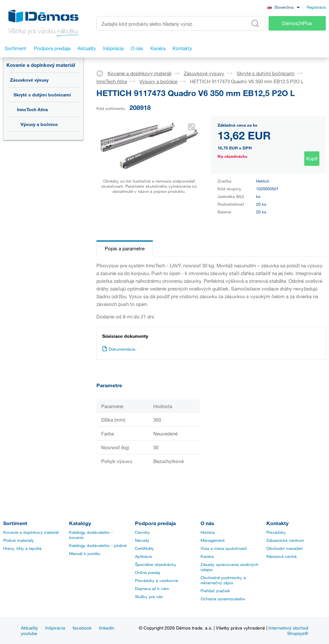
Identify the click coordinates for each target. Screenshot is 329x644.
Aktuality (29, 628)
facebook (82, 628)
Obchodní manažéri (285, 548)
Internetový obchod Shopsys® (288, 631)
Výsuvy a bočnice (39, 124)
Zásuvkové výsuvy (29, 80)
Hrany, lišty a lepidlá (22, 548)
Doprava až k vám (152, 588)
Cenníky (142, 532)
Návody (142, 540)
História (208, 532)
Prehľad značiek (215, 591)
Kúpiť (312, 158)
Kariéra (207, 556)
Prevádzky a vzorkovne (157, 580)
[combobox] (283, 7)
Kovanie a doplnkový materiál (41, 65)
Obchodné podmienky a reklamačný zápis (223, 580)
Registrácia (316, 7)
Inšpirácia (55, 628)
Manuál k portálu (85, 553)
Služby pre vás (149, 596)
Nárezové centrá (281, 556)
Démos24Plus (297, 23)
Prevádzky (276, 532)
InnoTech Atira (32, 109)
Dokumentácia (119, 349)
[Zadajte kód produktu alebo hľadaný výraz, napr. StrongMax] (181, 23)
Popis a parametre (125, 248)
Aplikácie (143, 556)
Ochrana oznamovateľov (223, 599)
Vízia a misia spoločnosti (224, 548)
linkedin (107, 628)
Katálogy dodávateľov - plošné (98, 545)
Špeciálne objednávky (156, 564)
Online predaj (147, 572)
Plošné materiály (19, 540)
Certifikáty (144, 548)
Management (213, 540)
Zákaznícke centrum (285, 540)
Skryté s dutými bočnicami (42, 95)
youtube (29, 633)
